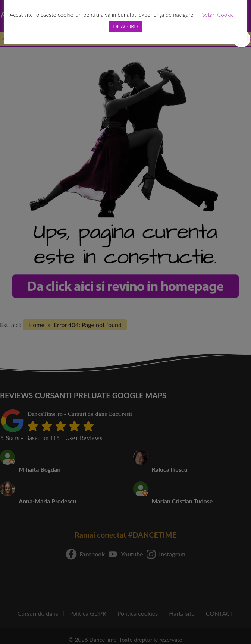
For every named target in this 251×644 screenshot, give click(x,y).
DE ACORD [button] (126, 26)
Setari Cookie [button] (218, 15)
